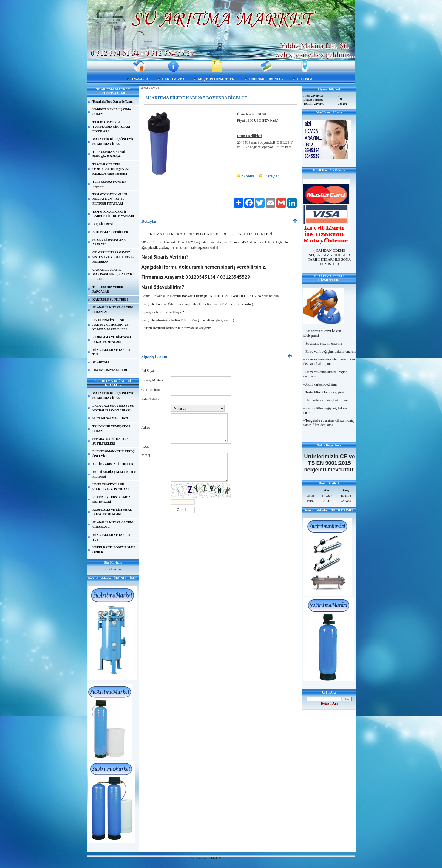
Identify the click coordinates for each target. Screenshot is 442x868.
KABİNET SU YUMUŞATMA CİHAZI (112, 112)
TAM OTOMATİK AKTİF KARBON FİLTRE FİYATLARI (113, 214)
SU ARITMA (101, 362)
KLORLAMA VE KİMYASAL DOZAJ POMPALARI (112, 339)
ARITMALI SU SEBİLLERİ (111, 232)
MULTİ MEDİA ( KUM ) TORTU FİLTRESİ (114, 474)
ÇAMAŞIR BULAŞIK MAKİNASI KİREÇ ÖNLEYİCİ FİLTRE (113, 274)
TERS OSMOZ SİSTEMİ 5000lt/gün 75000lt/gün (109, 154)
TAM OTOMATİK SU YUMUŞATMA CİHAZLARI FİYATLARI (111, 127)
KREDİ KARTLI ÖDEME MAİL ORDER (114, 550)
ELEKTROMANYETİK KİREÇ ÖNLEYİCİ (113, 454)
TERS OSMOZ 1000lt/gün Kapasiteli (109, 184)
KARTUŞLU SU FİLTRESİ (110, 300)
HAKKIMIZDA (173, 79)
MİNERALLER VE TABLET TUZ (111, 352)
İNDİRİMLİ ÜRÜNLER (266, 79)
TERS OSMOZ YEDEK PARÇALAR (108, 289)
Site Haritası (114, 569)
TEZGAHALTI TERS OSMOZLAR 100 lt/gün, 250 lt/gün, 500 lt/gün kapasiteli (111, 169)
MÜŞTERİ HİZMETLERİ (217, 79)
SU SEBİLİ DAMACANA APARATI (109, 242)
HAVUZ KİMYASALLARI (110, 370)
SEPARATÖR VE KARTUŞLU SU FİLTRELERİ (112, 441)
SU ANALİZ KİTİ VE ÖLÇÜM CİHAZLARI (113, 310)
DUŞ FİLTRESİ (103, 224)
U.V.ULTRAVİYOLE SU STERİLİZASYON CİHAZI (110, 487)
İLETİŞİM (305, 79)
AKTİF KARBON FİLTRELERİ (113, 464)
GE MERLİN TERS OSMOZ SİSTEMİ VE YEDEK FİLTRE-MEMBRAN (113, 257)
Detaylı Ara (329, 703)
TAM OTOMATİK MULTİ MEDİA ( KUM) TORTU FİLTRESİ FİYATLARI (110, 199)
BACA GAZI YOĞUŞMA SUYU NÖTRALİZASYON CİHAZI (113, 408)
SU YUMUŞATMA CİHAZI (110, 418)
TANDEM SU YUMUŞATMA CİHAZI (112, 429)
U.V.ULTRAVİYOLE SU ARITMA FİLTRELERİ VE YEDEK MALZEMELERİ (110, 325)
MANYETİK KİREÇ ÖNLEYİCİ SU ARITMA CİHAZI (114, 141)
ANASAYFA (140, 79)
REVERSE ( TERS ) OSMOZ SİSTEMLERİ (111, 500)
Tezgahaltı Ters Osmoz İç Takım (113, 102)
